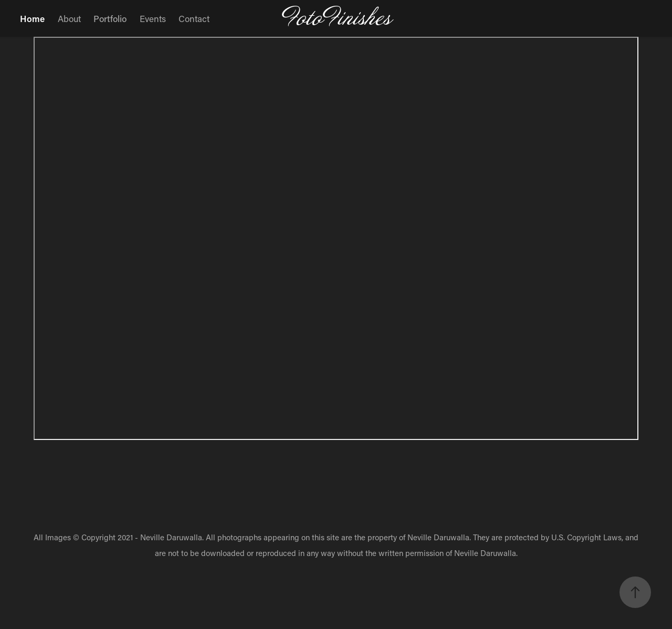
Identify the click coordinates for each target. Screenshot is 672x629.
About (69, 18)
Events (153, 18)
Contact (194, 18)
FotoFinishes (336, 18)
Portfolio (110, 18)
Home (32, 18)
